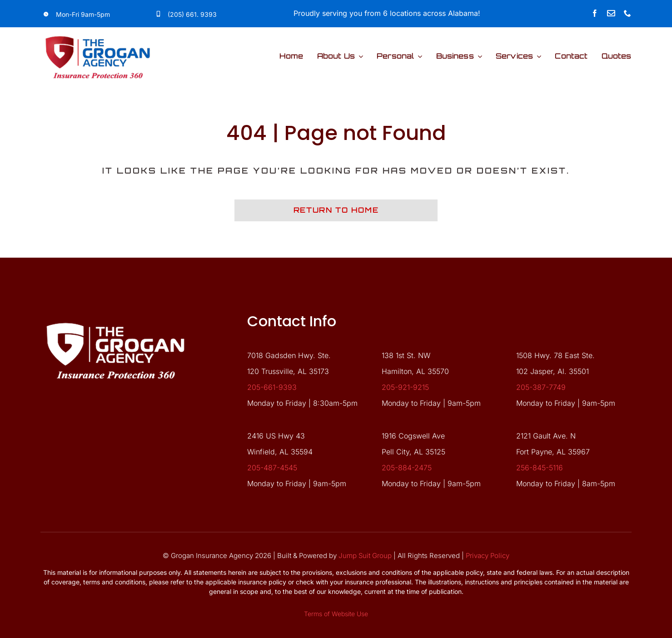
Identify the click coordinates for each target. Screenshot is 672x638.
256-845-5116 (540, 468)
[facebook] (595, 13)
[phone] (627, 13)
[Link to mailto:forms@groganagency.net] (611, 13)
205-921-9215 (405, 387)
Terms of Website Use (336, 614)
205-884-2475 (407, 468)
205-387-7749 (541, 387)
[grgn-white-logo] (115, 316)
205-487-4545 (272, 468)
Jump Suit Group (365, 556)
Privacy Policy (488, 556)
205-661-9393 (272, 387)
